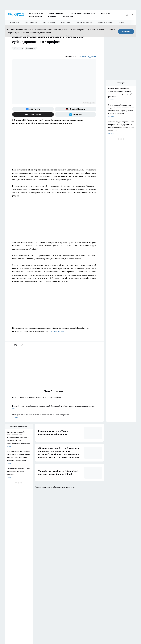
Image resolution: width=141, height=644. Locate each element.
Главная (7, 586)
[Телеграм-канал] (76, 114)
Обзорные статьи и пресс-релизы (15, 577)
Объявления (68, 16)
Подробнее (102, 632)
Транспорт (31, 48)
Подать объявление (84, 22)
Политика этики (37, 580)
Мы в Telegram (31, 22)
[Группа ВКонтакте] (33, 109)
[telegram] (23, 345)
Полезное (105, 13)
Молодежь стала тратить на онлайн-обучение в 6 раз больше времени (54, 416)
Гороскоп (52, 16)
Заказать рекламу (105, 22)
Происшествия (36, 16)
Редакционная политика (66, 580)
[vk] (16, 345)
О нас (61, 583)
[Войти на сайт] (132, 15)
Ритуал (121, 22)
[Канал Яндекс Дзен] (33, 114)
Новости (35, 586)
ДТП (60, 577)
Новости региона (57, 13)
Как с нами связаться (11, 583)
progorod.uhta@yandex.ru (13, 604)
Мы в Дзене (66, 22)
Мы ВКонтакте (49, 22)
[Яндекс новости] (76, 109)
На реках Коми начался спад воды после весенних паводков (54, 399)
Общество (18, 48)
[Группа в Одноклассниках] (105, 569)
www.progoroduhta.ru (22, 591)
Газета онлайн (13, 22)
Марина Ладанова (87, 57)
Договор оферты (37, 577)
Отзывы (34, 583)
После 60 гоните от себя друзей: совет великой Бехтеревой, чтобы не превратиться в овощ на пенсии (54, 408)
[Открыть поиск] (127, 15)
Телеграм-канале (56, 331)
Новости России (36, 13)
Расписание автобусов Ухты (83, 13)
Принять (126, 32)
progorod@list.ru (50, 601)
